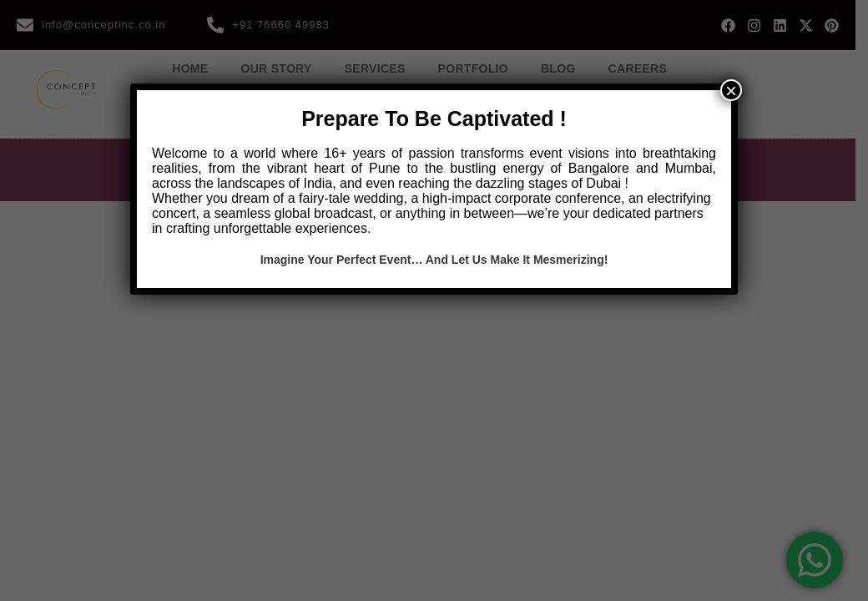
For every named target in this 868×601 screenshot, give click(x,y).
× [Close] (731, 90)
